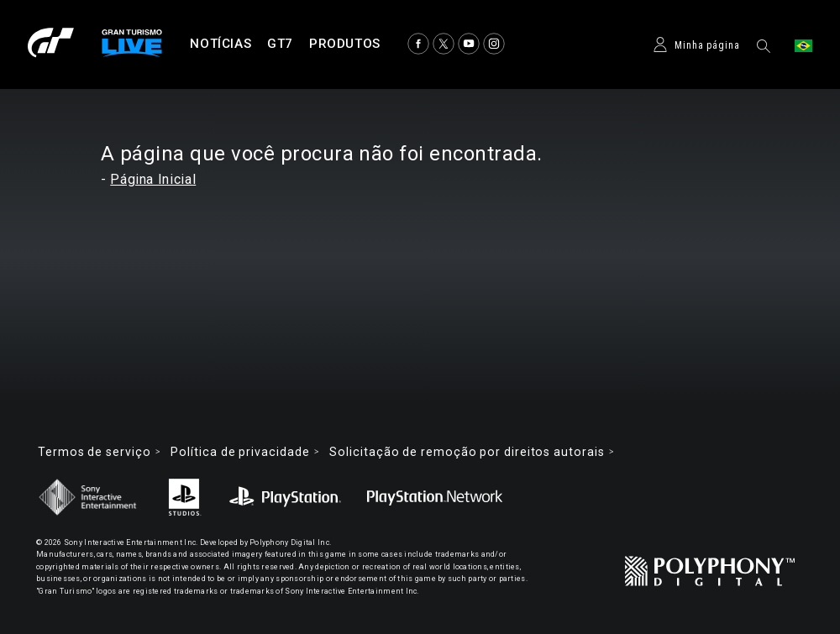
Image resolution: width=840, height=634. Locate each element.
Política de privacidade (240, 452)
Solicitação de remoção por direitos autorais (467, 452)
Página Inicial (153, 179)
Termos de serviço (94, 452)
